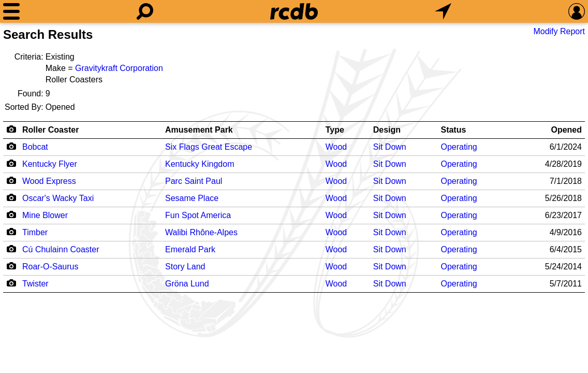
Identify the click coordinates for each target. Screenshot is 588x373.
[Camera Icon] (11, 146)
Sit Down (390, 147)
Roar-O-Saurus (50, 267)
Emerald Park (190, 249)
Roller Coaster (50, 130)
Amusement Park (199, 130)
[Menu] (11, 11)
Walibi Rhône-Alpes (201, 232)
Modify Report (559, 31)
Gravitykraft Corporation (119, 68)
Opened (566, 130)
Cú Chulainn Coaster (61, 249)
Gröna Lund (187, 284)
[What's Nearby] (443, 11)
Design (387, 130)
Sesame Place (192, 198)
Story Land (185, 267)
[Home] (294, 11)
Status (453, 130)
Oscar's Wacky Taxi (58, 198)
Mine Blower (45, 215)
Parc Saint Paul (194, 181)
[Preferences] (577, 11)
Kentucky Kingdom (200, 164)
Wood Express (49, 181)
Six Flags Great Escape (209, 147)
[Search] (145, 11)
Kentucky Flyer (50, 164)
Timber (35, 232)
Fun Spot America (198, 215)
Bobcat (35, 147)
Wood (336, 147)
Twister (35, 284)
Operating (459, 147)
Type (335, 130)
